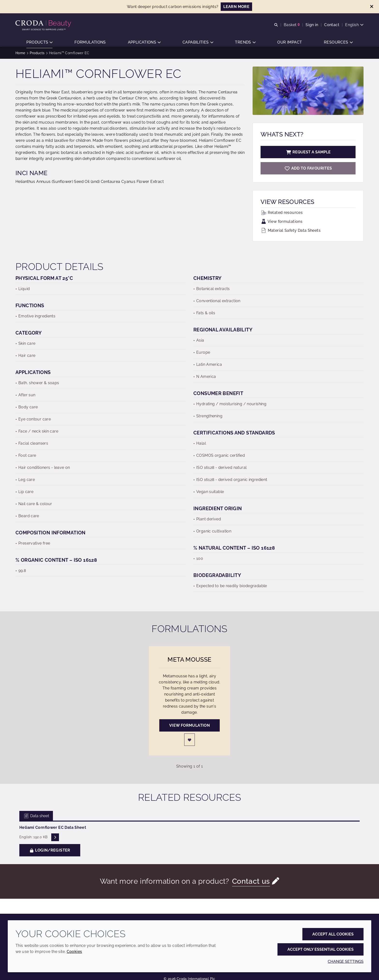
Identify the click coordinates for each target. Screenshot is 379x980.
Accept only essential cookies (321, 949)
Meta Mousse (189, 661)
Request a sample (308, 154)
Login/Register (50, 852)
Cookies (74, 952)
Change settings (346, 961)
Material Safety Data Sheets (291, 232)
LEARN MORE (236, 7)
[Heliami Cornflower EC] (308, 170)
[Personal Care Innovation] (44, 24)
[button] (39, 42)
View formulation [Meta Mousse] (189, 727)
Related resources (282, 214)
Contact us (251, 883)
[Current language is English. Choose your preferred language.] (354, 25)
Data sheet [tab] (36, 818)
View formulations (281, 223)
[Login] (189, 741)
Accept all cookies (333, 934)
